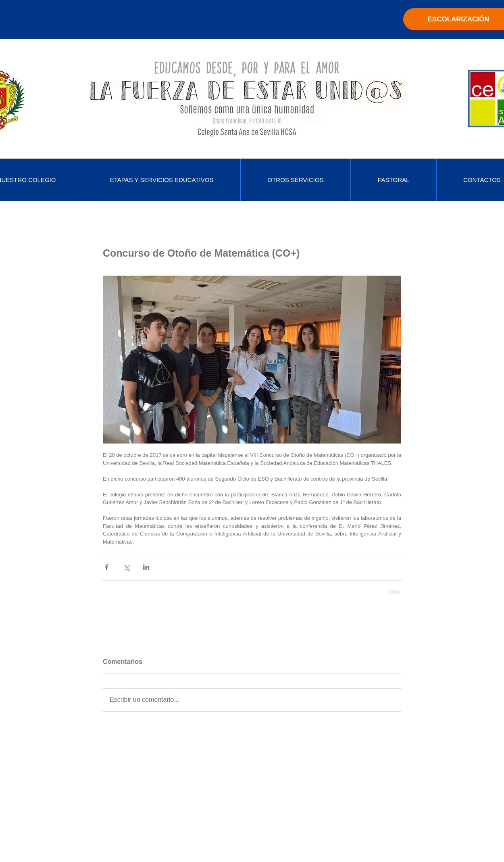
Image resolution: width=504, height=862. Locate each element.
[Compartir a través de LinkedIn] (146, 567)
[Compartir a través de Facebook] (107, 567)
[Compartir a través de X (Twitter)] (126, 567)
